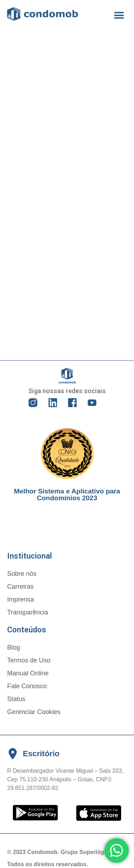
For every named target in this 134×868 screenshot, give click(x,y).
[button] (119, 15)
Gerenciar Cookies (34, 712)
